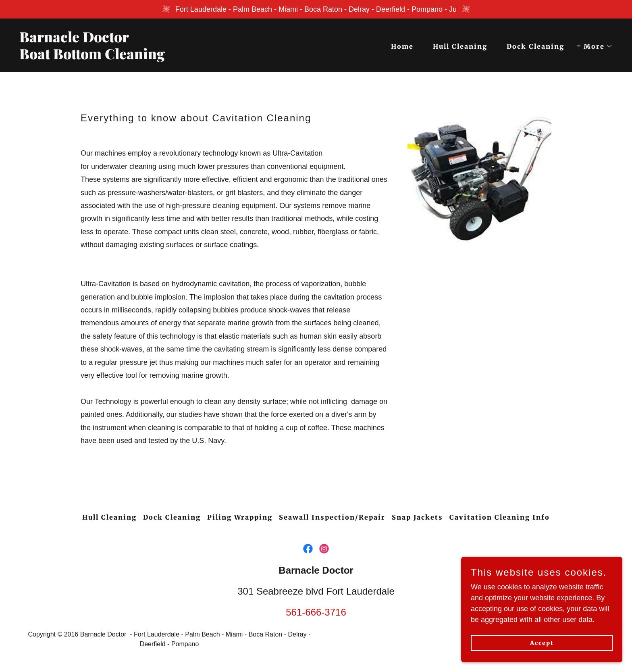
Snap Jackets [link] (417, 517)
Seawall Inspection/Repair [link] (332, 517)
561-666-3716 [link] (316, 612)
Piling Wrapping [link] (240, 517)
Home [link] (402, 46)
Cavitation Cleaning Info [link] (500, 517)
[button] (595, 46)
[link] (164, 57)
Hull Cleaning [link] (460, 46)
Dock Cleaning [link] (535, 46)
